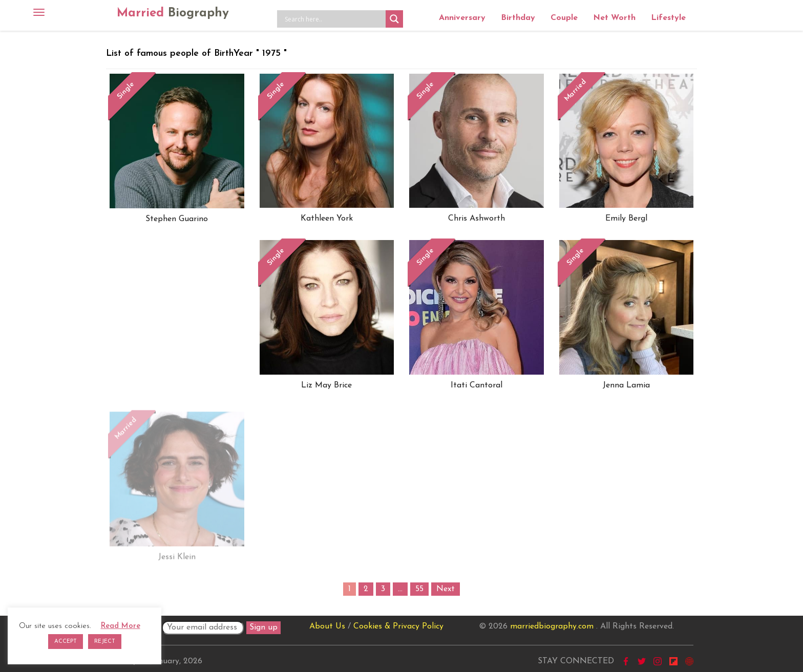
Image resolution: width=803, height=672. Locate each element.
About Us (327, 626)
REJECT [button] (105, 642)
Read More (121, 626)
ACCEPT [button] (66, 642)
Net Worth (614, 18)
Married (173, 13)
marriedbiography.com (552, 626)
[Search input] (334, 19)
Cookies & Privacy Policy (398, 626)
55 (419, 589)
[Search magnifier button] (394, 19)
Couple (564, 18)
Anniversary (462, 18)
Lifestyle (668, 18)
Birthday (518, 18)
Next (446, 589)
